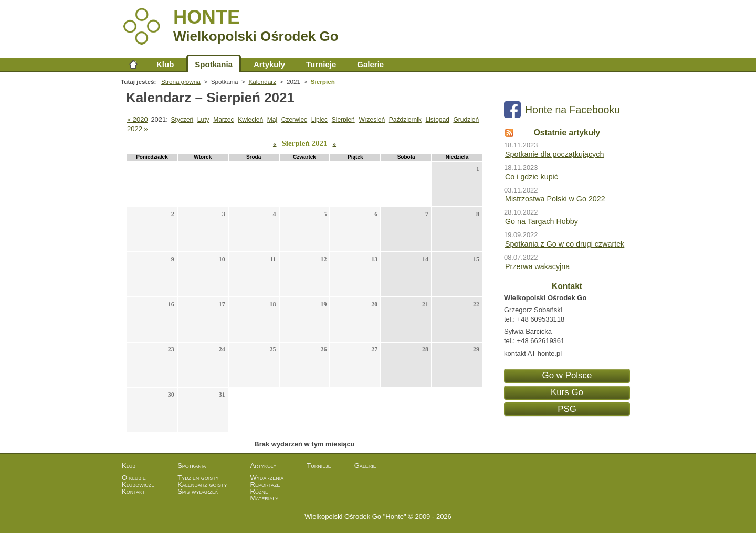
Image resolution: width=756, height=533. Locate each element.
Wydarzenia (267, 478)
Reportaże (265, 484)
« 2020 (138, 119)
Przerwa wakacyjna (537, 266)
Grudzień (466, 120)
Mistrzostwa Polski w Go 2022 (555, 199)
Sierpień (343, 120)
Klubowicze (138, 484)
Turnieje (321, 64)
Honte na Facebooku (573, 110)
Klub (165, 64)
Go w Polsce (567, 375)
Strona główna (133, 64)
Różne (259, 491)
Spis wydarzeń (198, 491)
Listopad (437, 120)
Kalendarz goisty (202, 484)
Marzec (223, 120)
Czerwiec (294, 120)
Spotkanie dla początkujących (554, 154)
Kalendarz (262, 82)
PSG (567, 409)
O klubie (134, 478)
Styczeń (182, 120)
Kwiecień (250, 120)
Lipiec (319, 120)
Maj (272, 120)
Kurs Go (567, 392)
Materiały (265, 498)
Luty (203, 120)
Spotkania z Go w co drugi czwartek (565, 244)
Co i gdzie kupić (532, 177)
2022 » (138, 129)
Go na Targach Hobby (542, 221)
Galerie (370, 64)
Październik (405, 120)
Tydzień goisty (198, 478)
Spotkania (214, 64)
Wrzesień (372, 120)
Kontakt (134, 491)
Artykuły (269, 64)
